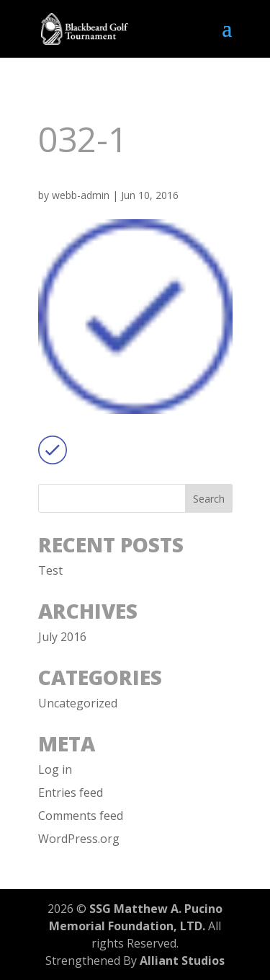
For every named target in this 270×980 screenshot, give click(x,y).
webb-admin (81, 195)
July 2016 (62, 637)
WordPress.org (79, 839)
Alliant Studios (182, 961)
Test (50, 570)
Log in (55, 769)
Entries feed (71, 793)
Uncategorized (78, 703)
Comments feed (81, 816)
